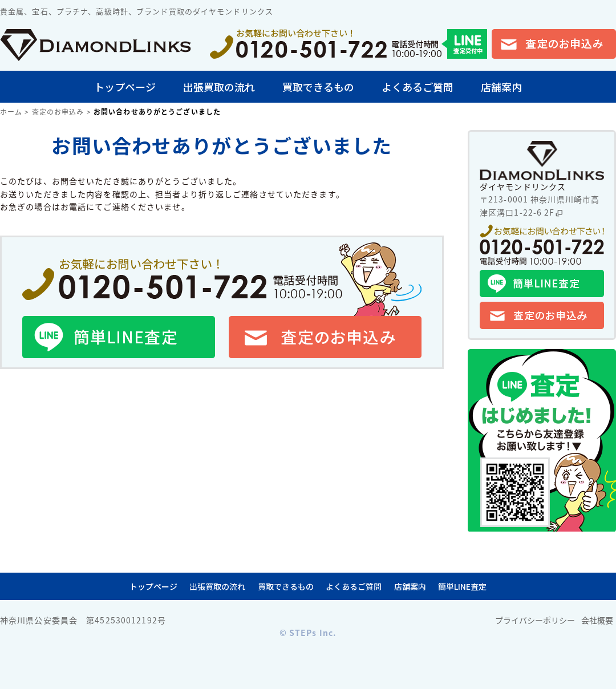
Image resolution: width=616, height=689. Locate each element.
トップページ (125, 87)
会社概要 (597, 620)
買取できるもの (318, 87)
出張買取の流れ (219, 87)
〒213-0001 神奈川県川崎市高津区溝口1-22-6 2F (540, 205)
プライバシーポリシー (535, 620)
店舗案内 (501, 87)
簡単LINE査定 (462, 586)
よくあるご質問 (418, 87)
